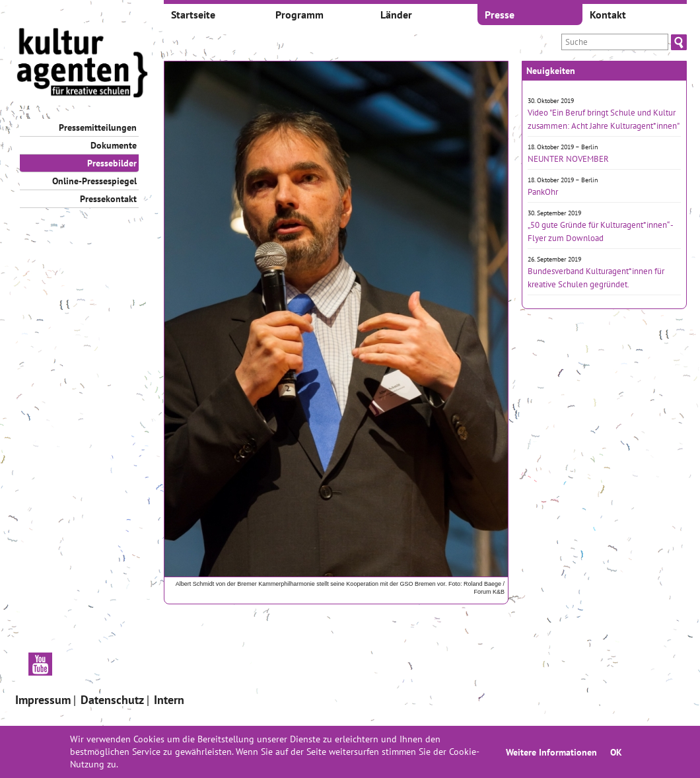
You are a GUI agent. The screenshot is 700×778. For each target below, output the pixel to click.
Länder (396, 15)
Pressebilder (112, 163)
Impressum (43, 700)
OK (616, 752)
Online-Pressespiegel (94, 181)
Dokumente (114, 145)
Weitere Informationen (551, 752)
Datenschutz (112, 700)
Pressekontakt (108, 199)
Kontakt (608, 15)
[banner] (83, 64)
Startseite (193, 15)
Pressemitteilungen (98, 127)
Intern (169, 700)
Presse (500, 15)
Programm (299, 15)
